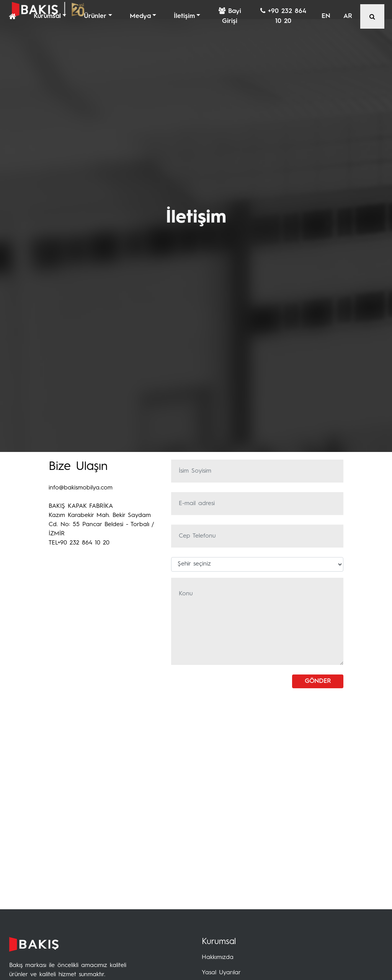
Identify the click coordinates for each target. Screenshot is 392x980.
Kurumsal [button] (47, 16)
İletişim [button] (184, 16)
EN (326, 16)
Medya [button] (140, 16)
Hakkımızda (218, 957)
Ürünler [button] (95, 16)
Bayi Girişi (230, 16)
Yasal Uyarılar (221, 973)
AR (348, 16)
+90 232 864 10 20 (283, 16)
